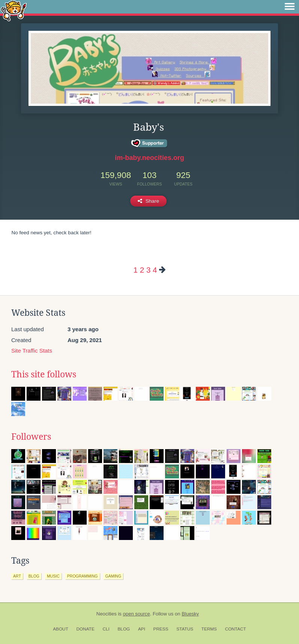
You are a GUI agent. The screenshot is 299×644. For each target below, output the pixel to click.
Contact (236, 629)
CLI (106, 629)
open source (137, 614)
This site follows (44, 374)
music (53, 576)
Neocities (107, 614)
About (61, 629)
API (142, 629)
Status (185, 629)
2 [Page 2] (142, 270)
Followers (31, 437)
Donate (86, 629)
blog (34, 576)
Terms (209, 629)
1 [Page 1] (136, 270)
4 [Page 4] (155, 270)
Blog (124, 629)
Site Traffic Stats (32, 351)
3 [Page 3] (148, 270)
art (17, 576)
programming (83, 576)
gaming (113, 576)
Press (161, 629)
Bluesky (190, 614)
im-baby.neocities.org (149, 158)
